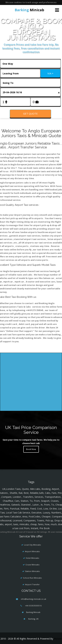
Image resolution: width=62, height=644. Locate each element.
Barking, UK (33, 619)
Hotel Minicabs (32, 558)
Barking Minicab (33, 612)
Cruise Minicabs (32, 565)
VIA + (50, 73)
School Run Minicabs (32, 578)
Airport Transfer (32, 584)
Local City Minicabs (32, 545)
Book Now (31, 449)
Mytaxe (58, 639)
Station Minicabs (32, 571)
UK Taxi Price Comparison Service (31, 430)
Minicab (29, 10)
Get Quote (30, 114)
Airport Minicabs (32, 551)
